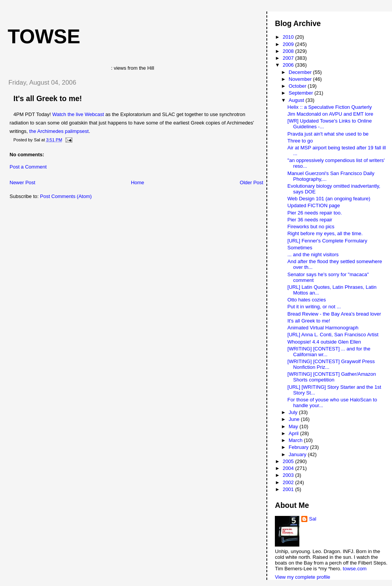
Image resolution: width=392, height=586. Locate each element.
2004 (289, 468)
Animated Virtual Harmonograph (323, 328)
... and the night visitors (313, 255)
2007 (289, 58)
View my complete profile (302, 577)
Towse (44, 36)
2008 (289, 51)
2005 (289, 461)
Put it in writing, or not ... (314, 307)
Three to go (300, 141)
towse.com (355, 569)
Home (138, 183)
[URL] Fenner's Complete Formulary (327, 241)
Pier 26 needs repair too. (315, 213)
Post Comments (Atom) (66, 196)
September (301, 93)
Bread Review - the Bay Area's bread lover (334, 314)
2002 (289, 482)
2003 (289, 475)
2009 (289, 44)
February (299, 447)
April (294, 433)
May (294, 426)
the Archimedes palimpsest (59, 131)
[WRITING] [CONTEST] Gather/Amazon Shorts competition (332, 377)
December (301, 72)
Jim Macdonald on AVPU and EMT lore (330, 114)
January (298, 454)
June (295, 419)
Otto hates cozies (307, 300)
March (296, 440)
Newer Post (22, 183)
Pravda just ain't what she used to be (328, 134)
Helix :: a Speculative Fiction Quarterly (330, 107)
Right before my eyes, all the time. (325, 233)
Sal (313, 519)
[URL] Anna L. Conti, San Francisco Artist (333, 335)
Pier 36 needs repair (310, 220)
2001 (289, 489)
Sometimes (300, 248)
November (301, 79)
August (297, 100)
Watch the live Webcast (78, 114)
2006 (289, 65)
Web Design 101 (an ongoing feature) (329, 199)
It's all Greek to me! (48, 98)
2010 (289, 37)
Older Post (251, 183)
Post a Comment (28, 167)
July (294, 412)
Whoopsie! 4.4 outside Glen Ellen (324, 342)
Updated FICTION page (314, 205)
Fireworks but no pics (311, 227)
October (298, 86)
